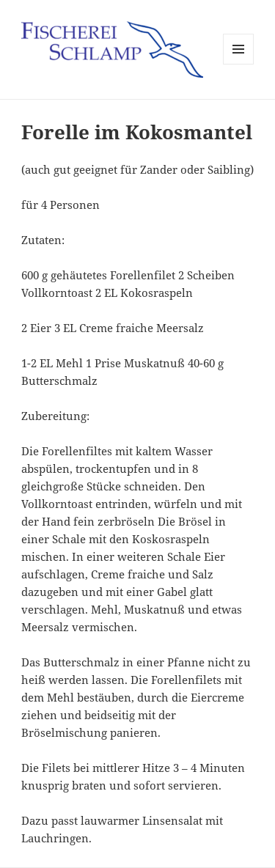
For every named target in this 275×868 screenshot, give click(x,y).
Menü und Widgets (239, 64)
